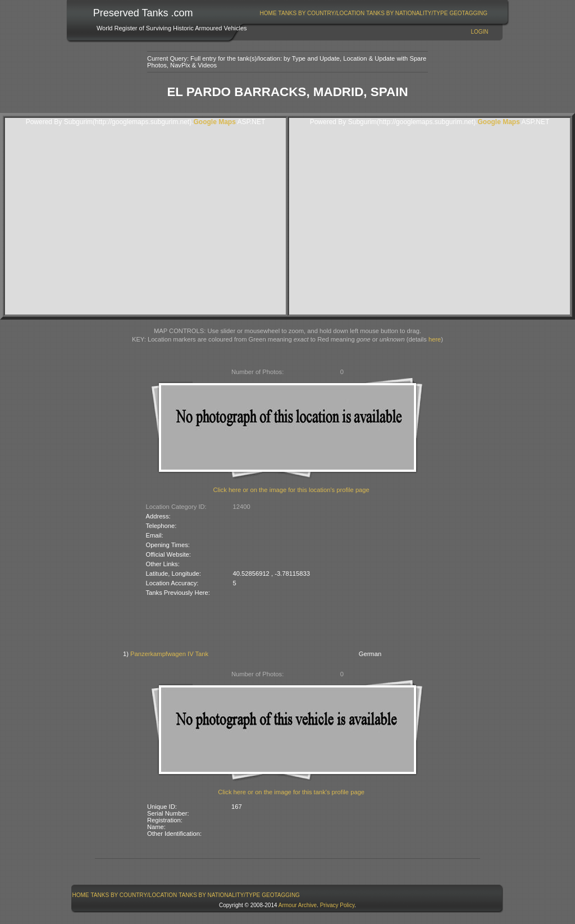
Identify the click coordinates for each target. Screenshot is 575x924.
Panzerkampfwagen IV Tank (169, 654)
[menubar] (373, 13)
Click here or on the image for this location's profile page (291, 490)
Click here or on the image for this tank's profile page (291, 792)
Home (268, 13)
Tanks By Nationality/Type (407, 13)
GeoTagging (468, 13)
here (435, 339)
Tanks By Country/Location (322, 13)
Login (479, 32)
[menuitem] (268, 13)
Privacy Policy (337, 905)
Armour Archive (298, 905)
